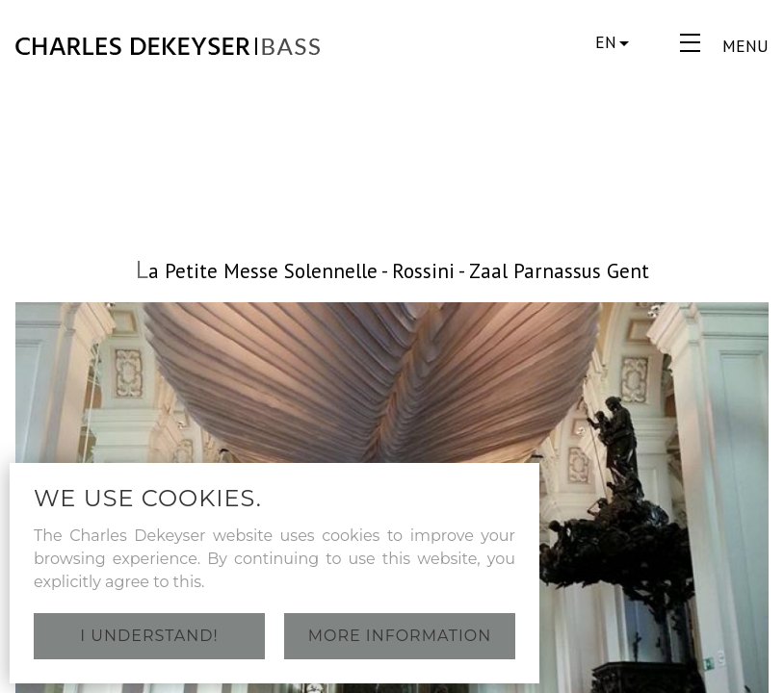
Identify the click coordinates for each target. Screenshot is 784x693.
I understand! (149, 636)
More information (400, 636)
